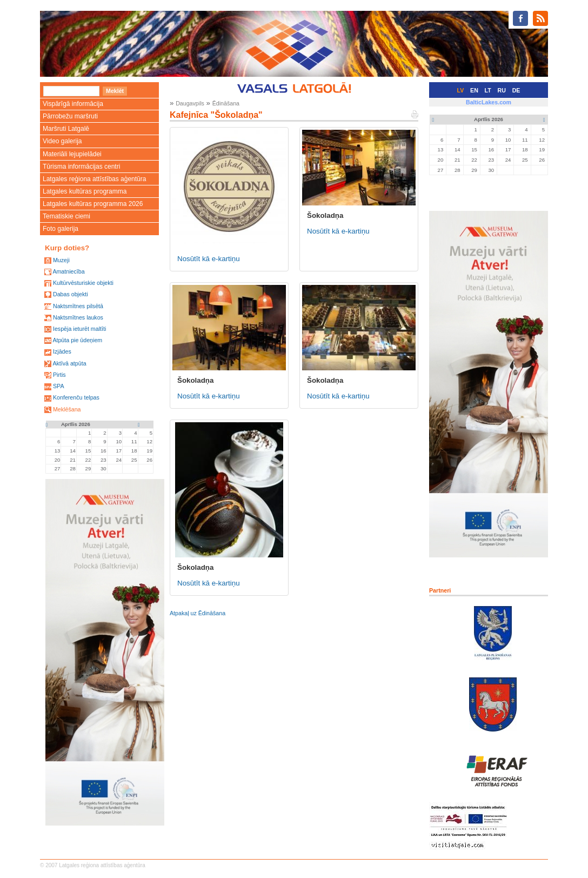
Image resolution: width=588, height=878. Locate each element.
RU (502, 90)
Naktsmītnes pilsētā (78, 306)
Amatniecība (68, 271)
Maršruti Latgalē (66, 129)
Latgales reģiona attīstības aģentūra (94, 179)
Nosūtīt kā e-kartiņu (209, 259)
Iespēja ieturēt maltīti (79, 329)
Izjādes (62, 351)
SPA (59, 386)
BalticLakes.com (489, 102)
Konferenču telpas (76, 397)
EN (474, 90)
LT (488, 90)
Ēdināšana (226, 103)
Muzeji (61, 260)
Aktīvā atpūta (69, 363)
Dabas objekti (71, 294)
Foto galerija (61, 229)
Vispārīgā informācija (73, 104)
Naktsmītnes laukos (78, 317)
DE (516, 90)
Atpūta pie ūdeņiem (77, 340)
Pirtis (59, 375)
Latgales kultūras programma (85, 191)
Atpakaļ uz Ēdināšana (198, 613)
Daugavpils (190, 103)
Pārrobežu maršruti (70, 116)
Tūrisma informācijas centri (81, 167)
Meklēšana (67, 409)
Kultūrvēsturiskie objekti (83, 283)
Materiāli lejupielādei (72, 154)
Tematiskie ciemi (66, 216)
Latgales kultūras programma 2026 (93, 204)
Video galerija (62, 141)
